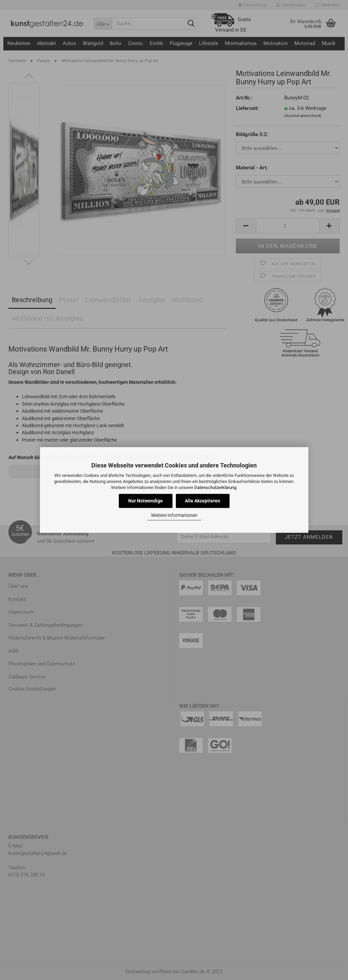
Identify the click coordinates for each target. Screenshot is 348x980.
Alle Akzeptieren (203, 501)
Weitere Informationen (174, 515)
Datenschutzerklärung (215, 487)
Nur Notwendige (145, 501)
